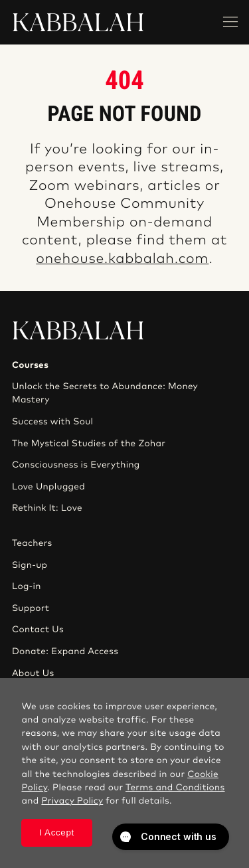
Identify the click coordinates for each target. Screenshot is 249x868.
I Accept (57, 832)
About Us (33, 673)
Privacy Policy (72, 801)
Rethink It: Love (47, 508)
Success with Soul (52, 422)
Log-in (27, 586)
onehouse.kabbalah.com (122, 259)
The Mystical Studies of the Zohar (89, 444)
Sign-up (30, 565)
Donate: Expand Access (65, 651)
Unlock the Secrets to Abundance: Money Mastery (105, 393)
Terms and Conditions (175, 788)
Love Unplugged (48, 487)
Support (31, 608)
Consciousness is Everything (76, 465)
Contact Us (38, 630)
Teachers (32, 543)
